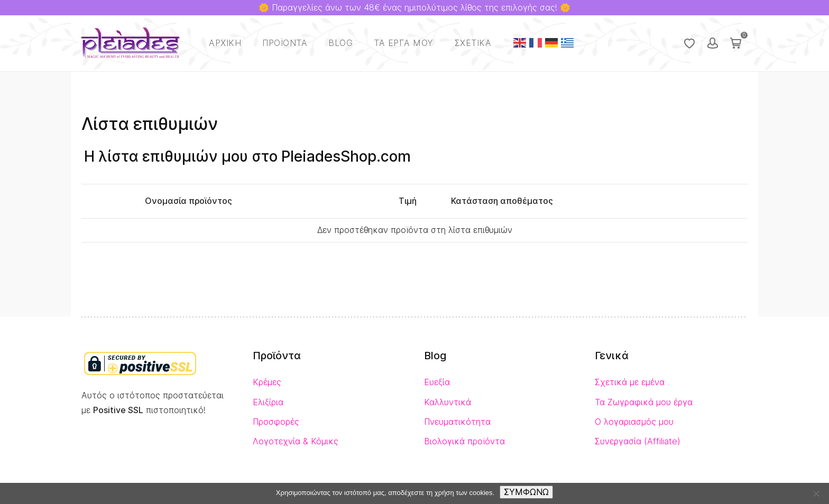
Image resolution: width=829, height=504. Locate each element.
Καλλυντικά (448, 402)
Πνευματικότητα (457, 422)
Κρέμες (267, 382)
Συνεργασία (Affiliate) (638, 441)
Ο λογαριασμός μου (634, 422)
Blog (340, 43)
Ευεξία (437, 382)
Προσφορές (276, 422)
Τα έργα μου (404, 43)
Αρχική (225, 43)
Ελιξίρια (268, 402)
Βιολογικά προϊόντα (464, 441)
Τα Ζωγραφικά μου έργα (644, 402)
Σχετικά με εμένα (630, 382)
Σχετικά (473, 43)
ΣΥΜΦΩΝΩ (526, 492)
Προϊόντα (285, 43)
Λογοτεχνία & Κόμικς (296, 441)
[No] (816, 493)
